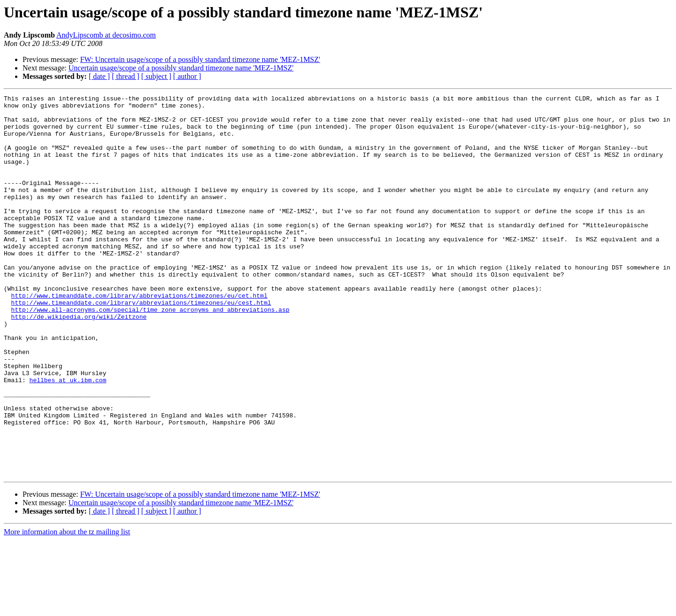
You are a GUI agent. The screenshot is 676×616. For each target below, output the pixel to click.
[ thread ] (126, 76)
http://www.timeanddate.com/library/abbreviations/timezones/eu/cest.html (141, 345)
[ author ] (187, 76)
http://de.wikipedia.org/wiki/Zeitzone (79, 362)
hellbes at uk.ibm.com (68, 438)
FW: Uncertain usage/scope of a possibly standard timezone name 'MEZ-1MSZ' (200, 59)
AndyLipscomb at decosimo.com (106, 35)
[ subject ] (156, 76)
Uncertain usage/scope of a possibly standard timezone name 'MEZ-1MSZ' (181, 68)
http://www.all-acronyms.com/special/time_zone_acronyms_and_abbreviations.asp (150, 353)
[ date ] (99, 76)
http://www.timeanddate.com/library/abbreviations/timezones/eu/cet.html (139, 336)
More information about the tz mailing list (67, 608)
